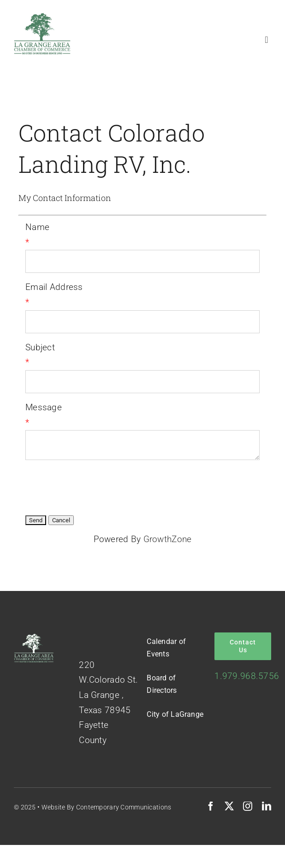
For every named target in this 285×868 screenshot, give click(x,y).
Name (37, 227)
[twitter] (229, 806)
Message (44, 407)
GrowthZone (168, 539)
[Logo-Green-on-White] (42, 17)
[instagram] (248, 806)
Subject (40, 347)
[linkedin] (267, 806)
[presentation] (95, 485)
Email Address (54, 287)
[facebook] (211, 806)
